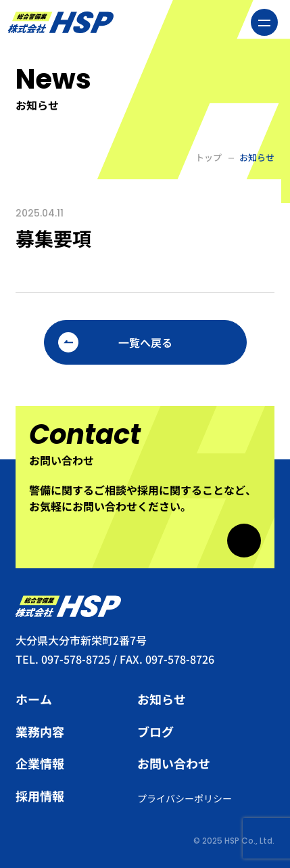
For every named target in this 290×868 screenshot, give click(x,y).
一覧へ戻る (145, 342)
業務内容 (40, 731)
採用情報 (40, 796)
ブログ (155, 731)
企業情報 (40, 763)
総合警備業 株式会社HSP (61, 22)
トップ (209, 157)
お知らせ (162, 699)
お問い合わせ (174, 763)
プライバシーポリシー (185, 798)
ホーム (34, 699)
